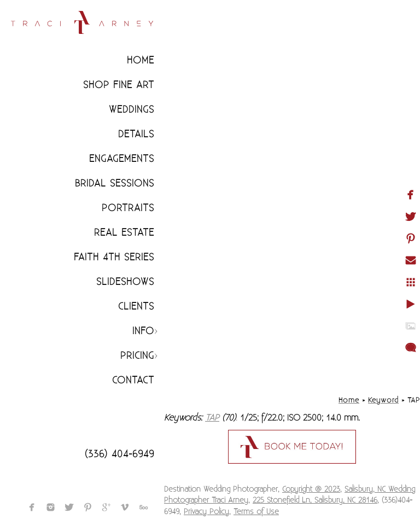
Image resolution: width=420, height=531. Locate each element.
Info (143, 331)
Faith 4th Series (114, 257)
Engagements (122, 159)
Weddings (132, 110)
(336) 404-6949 (119, 454)
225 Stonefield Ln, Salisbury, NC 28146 (315, 500)
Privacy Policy (206, 512)
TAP (212, 418)
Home (141, 60)
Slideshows (125, 282)
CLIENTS (136, 307)
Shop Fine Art (119, 85)
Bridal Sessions (115, 183)
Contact (133, 380)
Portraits (128, 208)
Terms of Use (256, 512)
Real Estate (124, 233)
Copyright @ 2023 (311, 489)
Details (136, 134)
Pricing (137, 356)
